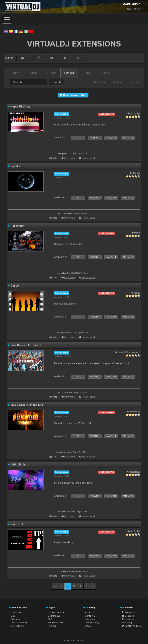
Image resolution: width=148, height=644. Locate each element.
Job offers (90, 619)
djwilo (137, 292)
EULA (88, 626)
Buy (13, 616)
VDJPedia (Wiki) (56, 623)
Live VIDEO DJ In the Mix (27, 405)
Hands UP (17, 524)
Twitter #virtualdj (132, 626)
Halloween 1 (19, 226)
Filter (117, 82)
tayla (138, 233)
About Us (90, 612)
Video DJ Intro (20, 465)
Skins (34, 73)
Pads (87, 73)
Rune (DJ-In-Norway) (129, 352)
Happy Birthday (20, 107)
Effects (51, 73)
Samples (69, 73)
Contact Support (56, 612)
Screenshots (17, 626)
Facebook (128, 612)
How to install (88, 158)
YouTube (128, 616)
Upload (135, 82)
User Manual (55, 616)
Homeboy (135, 412)
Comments (70, 158)
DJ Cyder (135, 113)
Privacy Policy (92, 623)
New (16, 73)
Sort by (99, 82)
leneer (137, 173)
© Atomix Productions (74, 640)
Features (15, 619)
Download (16, 612)
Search (56, 82)
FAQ (50, 619)
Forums (52, 626)
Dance (15, 286)
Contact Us (91, 616)
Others (105, 73)
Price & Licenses (19, 623)
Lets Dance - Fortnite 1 (26, 345)
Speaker (16, 166)
